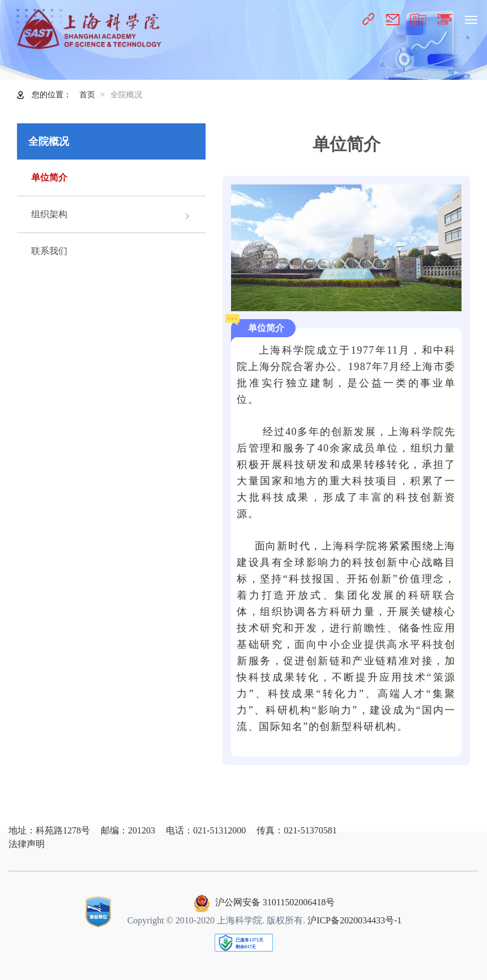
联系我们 (49, 251)
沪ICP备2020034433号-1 (354, 920)
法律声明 (27, 844)
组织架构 (49, 214)
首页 (87, 95)
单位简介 (49, 177)
